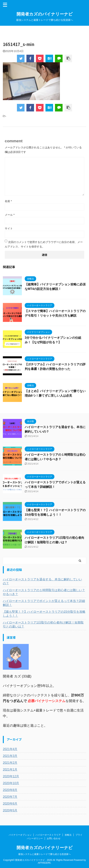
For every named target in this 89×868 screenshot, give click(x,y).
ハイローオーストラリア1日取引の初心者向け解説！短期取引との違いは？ (43, 624)
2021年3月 (10, 756)
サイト (9, 228)
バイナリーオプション (20, 835)
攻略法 (68, 835)
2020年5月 (10, 810)
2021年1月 (10, 770)
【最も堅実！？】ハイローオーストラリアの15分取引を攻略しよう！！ (44, 614)
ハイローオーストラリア (48, 835)
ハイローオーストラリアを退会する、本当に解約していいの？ (42, 581)
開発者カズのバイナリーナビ (45, 14)
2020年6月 (10, 804)
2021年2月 (10, 763)
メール (10, 215)
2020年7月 (10, 797)
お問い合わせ (54, 838)
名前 (8, 201)
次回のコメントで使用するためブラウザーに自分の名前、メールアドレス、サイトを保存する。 (44, 244)
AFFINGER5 (44, 863)
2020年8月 (10, 790)
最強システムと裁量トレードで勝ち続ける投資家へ (44, 854)
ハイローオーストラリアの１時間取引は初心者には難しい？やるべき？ (44, 592)
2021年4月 (10, 749)
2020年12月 (11, 776)
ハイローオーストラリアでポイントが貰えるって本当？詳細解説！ (44, 603)
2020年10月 (11, 783)
